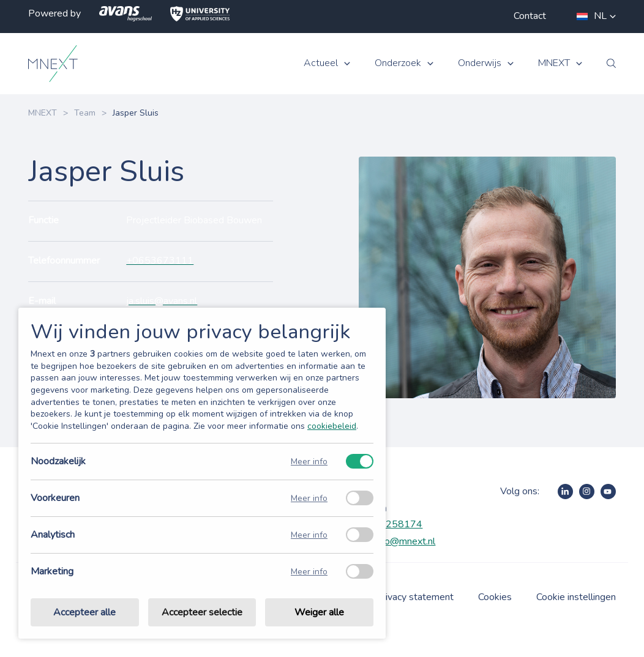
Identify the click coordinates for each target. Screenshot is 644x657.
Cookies (495, 597)
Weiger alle (319, 612)
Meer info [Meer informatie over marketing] (309, 572)
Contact (530, 16)
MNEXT (554, 63)
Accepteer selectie (202, 612)
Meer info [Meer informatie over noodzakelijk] (309, 462)
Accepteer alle (84, 612)
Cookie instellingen (576, 597)
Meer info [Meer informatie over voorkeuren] (309, 498)
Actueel (321, 63)
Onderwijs (480, 63)
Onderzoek (398, 63)
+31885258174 (386, 524)
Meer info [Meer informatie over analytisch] (309, 535)
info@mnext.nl (405, 541)
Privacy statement (415, 597)
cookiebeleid (332, 426)
